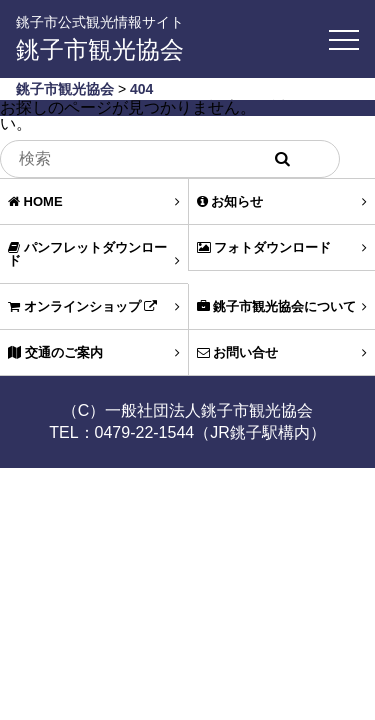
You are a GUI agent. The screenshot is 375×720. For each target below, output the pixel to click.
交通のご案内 (94, 352)
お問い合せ (282, 352)
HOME (94, 201)
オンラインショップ (94, 306)
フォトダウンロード (282, 247)
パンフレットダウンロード (94, 254)
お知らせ (282, 201)
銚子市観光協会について (282, 306)
